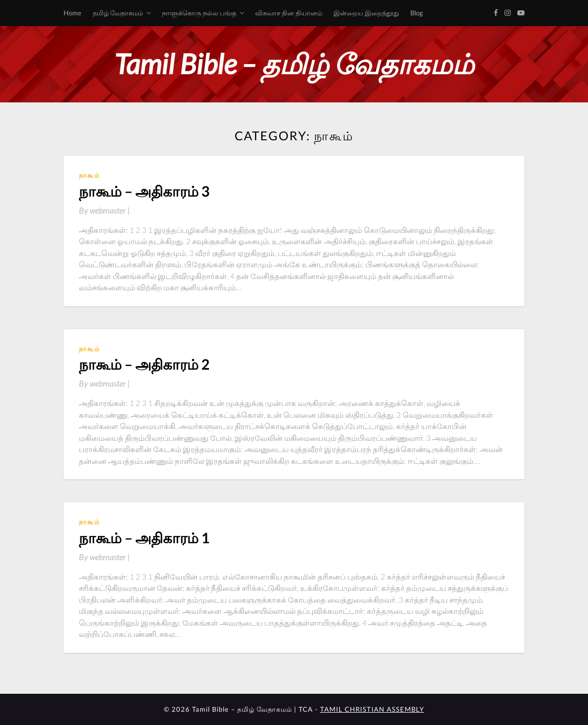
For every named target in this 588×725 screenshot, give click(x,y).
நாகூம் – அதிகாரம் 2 (144, 364)
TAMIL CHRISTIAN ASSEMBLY (372, 709)
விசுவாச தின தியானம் (289, 13)
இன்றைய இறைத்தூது (366, 13)
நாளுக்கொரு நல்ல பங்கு (199, 13)
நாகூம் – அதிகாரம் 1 (144, 538)
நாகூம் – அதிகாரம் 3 (144, 191)
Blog (417, 13)
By (104, 210)
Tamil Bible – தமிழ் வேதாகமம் (294, 64)
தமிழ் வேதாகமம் (118, 13)
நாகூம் (90, 175)
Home (72, 13)
